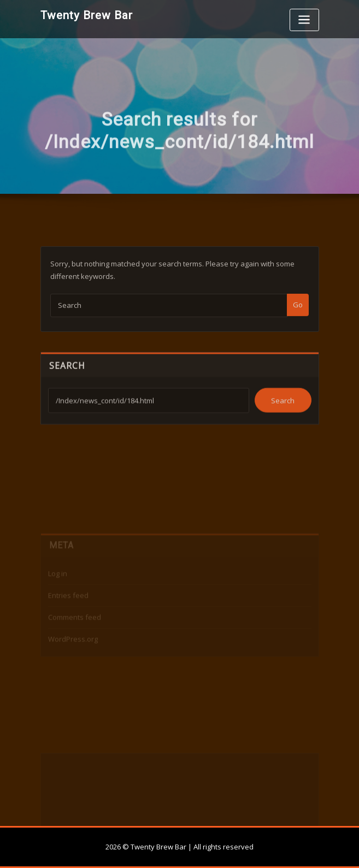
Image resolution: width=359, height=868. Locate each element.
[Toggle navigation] (304, 20)
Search (67, 376)
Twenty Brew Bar (87, 15)
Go (298, 317)
